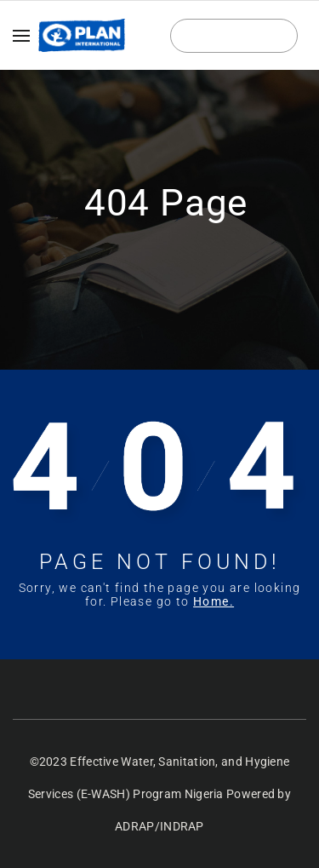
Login (234, 36)
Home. (214, 601)
